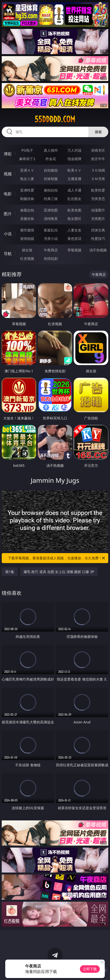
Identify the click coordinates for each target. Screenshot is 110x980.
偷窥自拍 (27, 210)
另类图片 (98, 219)
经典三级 (51, 199)
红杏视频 (27, 258)
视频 (8, 174)
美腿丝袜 (27, 219)
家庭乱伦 (51, 230)
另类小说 (51, 239)
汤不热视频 (98, 250)
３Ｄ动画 (98, 170)
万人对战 (74, 150)
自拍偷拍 (51, 170)
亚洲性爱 (27, 190)
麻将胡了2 (27, 159)
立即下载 (90, 969)
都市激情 (27, 230)
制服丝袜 (27, 199)
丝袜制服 (51, 179)
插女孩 (27, 250)
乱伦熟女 (74, 199)
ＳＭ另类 (98, 179)
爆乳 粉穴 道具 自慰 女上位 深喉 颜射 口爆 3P (59, 572)
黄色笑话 (74, 239)
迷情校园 (27, 239)
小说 (8, 234)
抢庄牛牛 (98, 159)
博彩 (8, 154)
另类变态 (98, 199)
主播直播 (74, 179)
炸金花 (51, 159)
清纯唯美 (51, 219)
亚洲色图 (51, 210)
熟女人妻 (27, 179)
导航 (8, 254)
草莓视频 (74, 250)
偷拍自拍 (51, 190)
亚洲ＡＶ (27, 170)
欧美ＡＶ (74, 170)
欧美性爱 (98, 190)
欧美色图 (74, 210)
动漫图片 (98, 210)
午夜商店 (51, 250)
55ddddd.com (55, 119)
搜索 (98, 132)
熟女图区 (74, 219)
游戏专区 (98, 150)
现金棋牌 (74, 159)
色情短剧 (51, 258)
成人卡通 (74, 190)
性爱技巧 (98, 239)
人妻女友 (74, 230)
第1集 (10, 572)
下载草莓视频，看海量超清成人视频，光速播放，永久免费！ (57, 558)
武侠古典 (98, 230)
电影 (8, 194)
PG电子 (27, 150)
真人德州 (51, 150)
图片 (8, 214)
